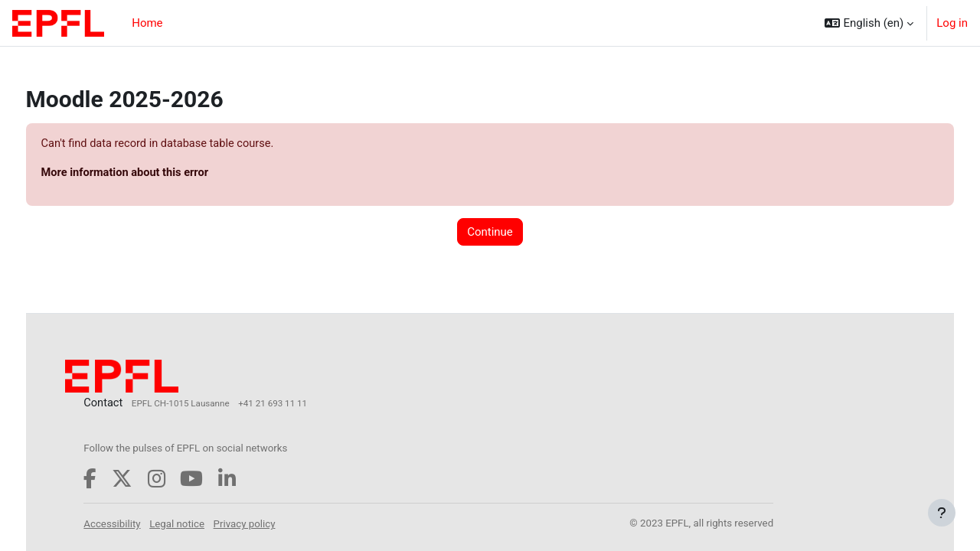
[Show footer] (942, 513)
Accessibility (142, 525)
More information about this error (156, 174)
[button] (869, 23)
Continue (490, 233)
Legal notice (207, 525)
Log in (952, 23)
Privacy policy (274, 525)
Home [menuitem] (147, 23)
